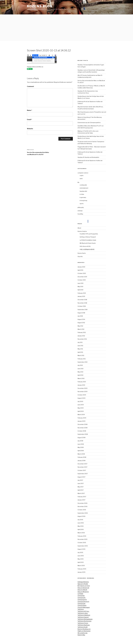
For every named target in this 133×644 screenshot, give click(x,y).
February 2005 (82, 569)
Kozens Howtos (82, 231)
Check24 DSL (82, 598)
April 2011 (80, 352)
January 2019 (81, 296)
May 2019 (80, 287)
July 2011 (80, 342)
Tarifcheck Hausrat (83, 617)
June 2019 (80, 283)
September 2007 (83, 474)
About (79, 228)
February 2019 (82, 293)
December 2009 (82, 388)
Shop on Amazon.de (83, 588)
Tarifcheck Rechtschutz (84, 621)
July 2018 (80, 316)
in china (82, 194)
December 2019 (82, 277)
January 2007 (81, 500)
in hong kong (83, 200)
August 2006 (81, 516)
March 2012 (81, 329)
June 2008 (81, 444)
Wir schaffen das (83, 633)
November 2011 (82, 339)
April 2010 (80, 375)
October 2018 (82, 306)
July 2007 (80, 480)
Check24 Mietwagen (84, 607)
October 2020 (82, 273)
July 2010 (80, 365)
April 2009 (81, 411)
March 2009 (81, 415)
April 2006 (81, 529)
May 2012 (80, 326)
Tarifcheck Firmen (83, 623)
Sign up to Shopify (83, 584)
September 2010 (83, 362)
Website (30, 129)
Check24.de (81, 595)
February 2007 (82, 497)
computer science (83, 173)
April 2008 (81, 451)
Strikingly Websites (83, 582)
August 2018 (81, 313)
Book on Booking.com (84, 629)
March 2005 (81, 566)
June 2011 (80, 346)
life (78, 182)
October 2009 (82, 395)
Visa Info (80, 257)
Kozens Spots (82, 253)
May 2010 (80, 372)
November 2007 (82, 467)
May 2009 (81, 408)
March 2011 (81, 355)
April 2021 (80, 270)
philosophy (81, 207)
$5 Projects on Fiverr (84, 586)
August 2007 (81, 477)
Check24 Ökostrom (83, 601)
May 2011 (80, 349)
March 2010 (81, 378)
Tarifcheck (81, 609)
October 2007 (82, 470)
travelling (80, 214)
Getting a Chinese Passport (88, 237)
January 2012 (81, 336)
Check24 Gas (81, 603)
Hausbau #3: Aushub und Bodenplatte (88, 157)
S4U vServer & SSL (85, 246)
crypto (82, 175)
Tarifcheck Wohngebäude (85, 619)
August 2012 (81, 323)
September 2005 (83, 546)
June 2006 (81, 523)
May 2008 (81, 447)
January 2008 (81, 461)
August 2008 (81, 438)
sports (82, 204)
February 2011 (82, 359)
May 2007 (81, 487)
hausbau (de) (83, 191)
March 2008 (81, 454)
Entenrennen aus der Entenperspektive (89, 123)
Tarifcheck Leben (83, 613)
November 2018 (82, 303)
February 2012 (82, 332)
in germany (83, 197)
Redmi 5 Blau (81, 635)
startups (80, 211)
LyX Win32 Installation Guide (88, 240)
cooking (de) (83, 185)
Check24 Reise (82, 605)
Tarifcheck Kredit (83, 627)
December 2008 (82, 424)
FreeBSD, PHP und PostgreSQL (89, 234)
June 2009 (81, 405)
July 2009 (80, 401)
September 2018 (82, 310)
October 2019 (82, 280)
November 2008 (82, 428)
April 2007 (81, 490)
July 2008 (80, 441)
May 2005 (81, 559)
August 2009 (81, 398)
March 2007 (81, 493)
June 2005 (81, 556)
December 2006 (82, 503)
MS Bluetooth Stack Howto (88, 243)
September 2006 (83, 513)
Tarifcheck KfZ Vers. (83, 611)
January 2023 (81, 267)
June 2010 (81, 369)
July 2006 (80, 520)
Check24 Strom (82, 599)
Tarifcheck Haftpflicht (84, 615)
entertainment (84, 188)
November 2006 (82, 506)
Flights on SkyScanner (84, 631)
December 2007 (82, 464)
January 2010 (81, 385)
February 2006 (82, 536)
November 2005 (82, 539)
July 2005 (80, 552)
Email (29, 120)
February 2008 (82, 457)
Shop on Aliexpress (83, 592)
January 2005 (81, 572)
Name (30, 110)
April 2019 (80, 290)
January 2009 (81, 421)
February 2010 (82, 382)
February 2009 (82, 418)
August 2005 (81, 549)
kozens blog (40, 6)
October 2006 (82, 510)
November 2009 (82, 392)
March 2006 (81, 533)
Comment (30, 86)
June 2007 (81, 483)
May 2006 (81, 526)
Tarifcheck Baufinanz (84, 625)
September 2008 (83, 434)
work (81, 179)
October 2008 (82, 431)
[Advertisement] (67, 28)
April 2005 (81, 562)
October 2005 (82, 543)
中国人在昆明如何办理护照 (87, 249)
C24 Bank (80, 594)
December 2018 (82, 300)
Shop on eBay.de (82, 590)
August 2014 (81, 319)
